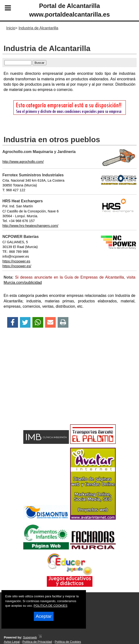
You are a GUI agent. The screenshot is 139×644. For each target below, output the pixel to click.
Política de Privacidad (37, 642)
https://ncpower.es (16, 261)
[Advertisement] (69, 384)
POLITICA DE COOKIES (51, 606)
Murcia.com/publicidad (23, 283)
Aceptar (44, 616)
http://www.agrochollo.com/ (23, 162)
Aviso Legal (12, 642)
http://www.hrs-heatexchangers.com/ (30, 226)
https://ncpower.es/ (17, 266)
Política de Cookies (68, 642)
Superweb (30, 637)
